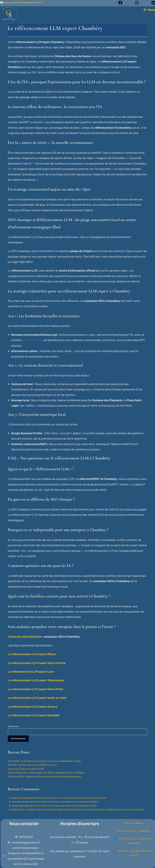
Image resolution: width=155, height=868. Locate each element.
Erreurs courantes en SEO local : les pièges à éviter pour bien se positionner (110, 809)
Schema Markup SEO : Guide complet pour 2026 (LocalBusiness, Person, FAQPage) (46, 772)
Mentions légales (134, 822)
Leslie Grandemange (21, 798)
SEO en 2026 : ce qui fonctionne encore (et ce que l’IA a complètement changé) (44, 761)
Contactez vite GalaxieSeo (25, 636)
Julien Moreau (18, 801)
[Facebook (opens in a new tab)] (124, 3)
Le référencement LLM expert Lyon (31, 671)
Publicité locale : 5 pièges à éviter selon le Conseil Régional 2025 (41, 809)
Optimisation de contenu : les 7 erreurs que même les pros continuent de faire (70, 798)
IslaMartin (16, 805)
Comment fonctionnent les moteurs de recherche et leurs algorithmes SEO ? (63, 801)
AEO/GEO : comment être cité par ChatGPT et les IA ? (32, 765)
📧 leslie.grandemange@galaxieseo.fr (22, 2)
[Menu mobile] (149, 10)
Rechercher (13, 726)
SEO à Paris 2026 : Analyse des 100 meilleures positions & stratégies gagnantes (44, 776)
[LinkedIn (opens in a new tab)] (152, 3)
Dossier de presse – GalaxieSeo (134, 830)
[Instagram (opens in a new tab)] (140, 3)
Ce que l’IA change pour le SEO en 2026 (26, 768)
